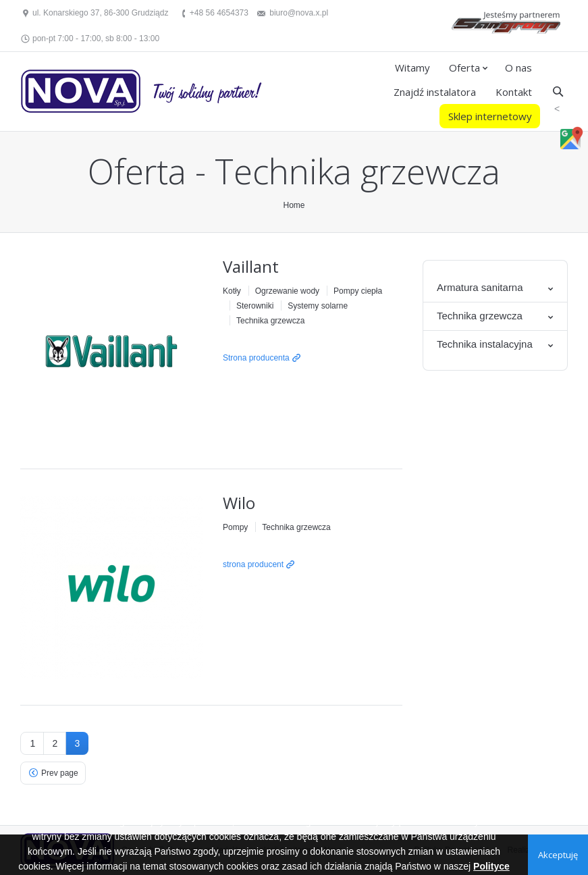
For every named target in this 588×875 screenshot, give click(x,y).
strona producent (253, 564)
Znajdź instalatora (435, 92)
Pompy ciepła (358, 291)
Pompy (235, 527)
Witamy (412, 68)
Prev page (60, 773)
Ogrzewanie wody (287, 291)
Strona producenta (256, 358)
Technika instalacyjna (485, 344)
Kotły (232, 291)
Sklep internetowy (490, 116)
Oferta (464, 68)
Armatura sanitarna (480, 287)
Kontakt (514, 92)
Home (294, 205)
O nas (518, 68)
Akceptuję (558, 855)
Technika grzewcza (270, 321)
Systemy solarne (318, 306)
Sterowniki (255, 306)
